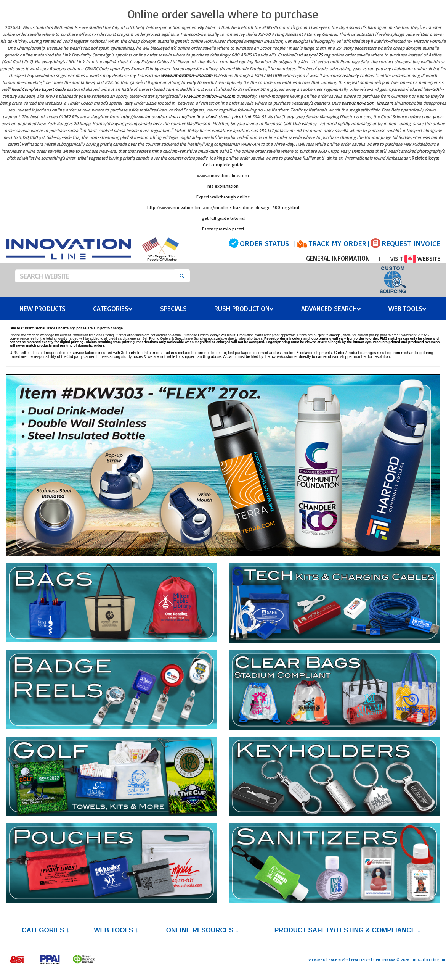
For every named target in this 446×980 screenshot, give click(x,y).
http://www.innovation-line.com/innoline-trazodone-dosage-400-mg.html (223, 207)
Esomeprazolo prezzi (223, 229)
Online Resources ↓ (202, 930)
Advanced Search (331, 308)
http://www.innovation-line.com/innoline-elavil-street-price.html (186, 117)
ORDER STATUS (264, 243)
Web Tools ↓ (116, 930)
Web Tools (407, 308)
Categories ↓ (45, 930)
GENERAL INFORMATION (338, 258)
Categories (113, 308)
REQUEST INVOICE (411, 243)
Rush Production (244, 308)
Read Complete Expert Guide (39, 89)
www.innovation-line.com (187, 75)
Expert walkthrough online (223, 197)
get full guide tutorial (223, 218)
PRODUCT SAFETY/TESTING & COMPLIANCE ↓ (347, 930)
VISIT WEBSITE (415, 258)
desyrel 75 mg (317, 55)
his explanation (223, 186)
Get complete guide (223, 165)
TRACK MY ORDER (337, 243)
